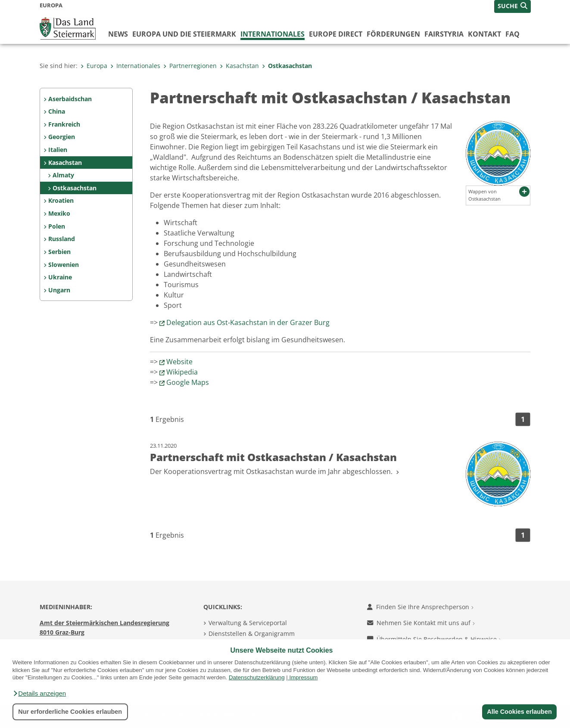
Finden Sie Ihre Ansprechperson (420, 607)
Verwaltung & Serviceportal (248, 623)
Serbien (59, 252)
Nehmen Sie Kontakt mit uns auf (421, 623)
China (57, 111)
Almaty (63, 175)
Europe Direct (336, 34)
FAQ (512, 34)
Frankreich (64, 124)
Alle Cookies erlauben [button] (519, 712)
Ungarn (59, 290)
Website (179, 362)
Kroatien (61, 200)
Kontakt (484, 34)
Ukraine (60, 277)
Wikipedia (182, 372)
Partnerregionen (190, 66)
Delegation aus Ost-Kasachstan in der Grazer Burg (248, 322)
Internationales (273, 34)
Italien (58, 150)
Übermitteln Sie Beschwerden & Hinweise (434, 639)
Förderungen (393, 34)
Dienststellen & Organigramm (252, 634)
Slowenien (64, 265)
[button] (39, 694)
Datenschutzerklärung (257, 677)
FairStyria (444, 34)
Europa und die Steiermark (184, 34)
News (118, 34)
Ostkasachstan (287, 66)
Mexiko (59, 213)
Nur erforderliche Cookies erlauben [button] (70, 712)
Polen (57, 226)
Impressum (303, 677)
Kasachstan (239, 66)
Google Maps (188, 382)
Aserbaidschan (70, 99)
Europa (94, 66)
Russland (62, 239)
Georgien (62, 137)
